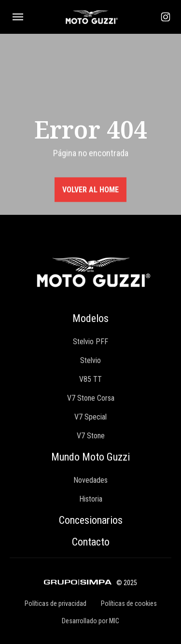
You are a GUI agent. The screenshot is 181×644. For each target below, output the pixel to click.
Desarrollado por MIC (90, 621)
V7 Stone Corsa (91, 398)
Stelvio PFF (90, 342)
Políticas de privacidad (56, 603)
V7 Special (90, 417)
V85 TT (90, 379)
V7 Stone (91, 436)
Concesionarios (91, 520)
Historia (91, 499)
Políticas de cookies (129, 603)
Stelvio (90, 360)
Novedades (90, 480)
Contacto (91, 542)
